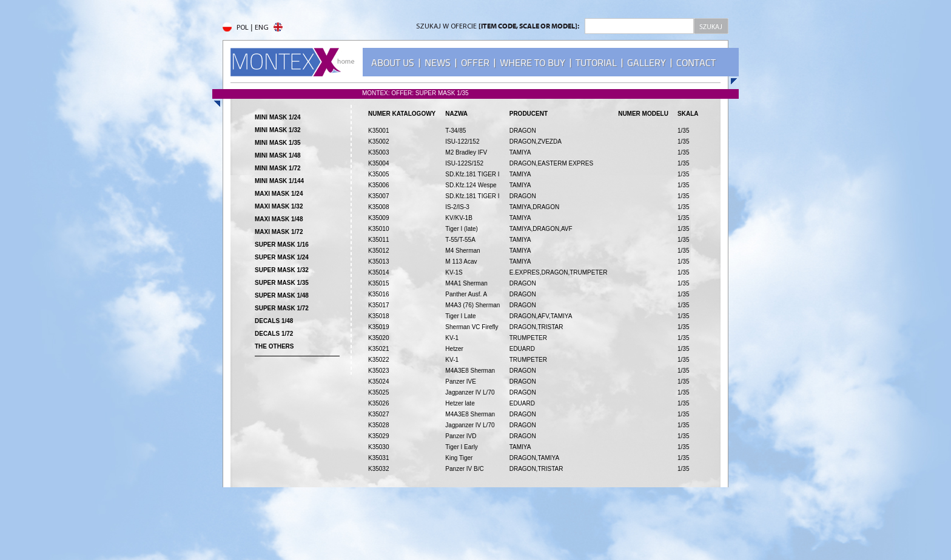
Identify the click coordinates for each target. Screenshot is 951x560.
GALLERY (647, 63)
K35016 (378, 294)
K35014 (378, 272)
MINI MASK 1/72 (278, 168)
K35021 (378, 349)
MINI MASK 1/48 (278, 155)
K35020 (378, 338)
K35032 (378, 469)
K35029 (378, 436)
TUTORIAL (596, 63)
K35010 (378, 229)
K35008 (378, 207)
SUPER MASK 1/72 (282, 308)
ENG (269, 28)
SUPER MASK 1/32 (282, 270)
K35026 (378, 403)
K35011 (378, 240)
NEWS (438, 63)
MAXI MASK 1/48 (279, 219)
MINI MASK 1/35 (278, 143)
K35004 (378, 163)
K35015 (378, 283)
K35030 (378, 447)
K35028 (378, 425)
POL (236, 28)
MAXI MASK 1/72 (279, 232)
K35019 (378, 327)
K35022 (378, 360)
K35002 (378, 142)
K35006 (378, 185)
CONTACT (696, 63)
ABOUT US (393, 63)
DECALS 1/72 (274, 334)
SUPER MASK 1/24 (282, 257)
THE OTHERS (274, 346)
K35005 (378, 174)
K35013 (378, 262)
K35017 (378, 305)
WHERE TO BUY (533, 63)
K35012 (378, 251)
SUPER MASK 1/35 (282, 283)
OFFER (475, 63)
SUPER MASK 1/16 (282, 245)
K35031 (378, 458)
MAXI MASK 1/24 (279, 194)
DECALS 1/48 (274, 321)
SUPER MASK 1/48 (282, 295)
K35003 (378, 152)
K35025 (378, 392)
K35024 (378, 382)
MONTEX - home (292, 62)
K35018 (378, 316)
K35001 (378, 131)
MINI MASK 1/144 (279, 181)
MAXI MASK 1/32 (279, 206)
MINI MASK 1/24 (278, 117)
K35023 (378, 371)
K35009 (378, 218)
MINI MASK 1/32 (278, 130)
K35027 (378, 414)
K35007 (378, 196)
